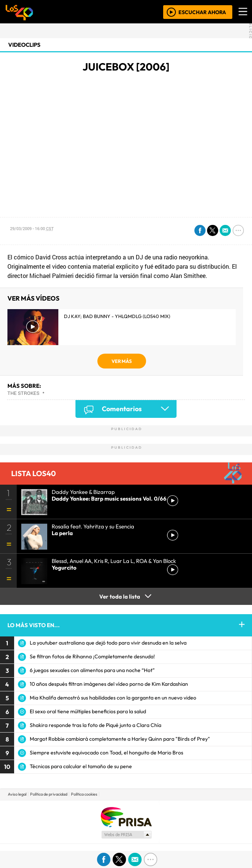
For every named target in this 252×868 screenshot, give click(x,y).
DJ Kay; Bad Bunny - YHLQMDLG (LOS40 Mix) (117, 316)
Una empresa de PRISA (126, 817)
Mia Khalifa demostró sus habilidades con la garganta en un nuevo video (113, 698)
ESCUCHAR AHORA (202, 12)
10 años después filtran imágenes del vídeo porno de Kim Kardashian (109, 684)
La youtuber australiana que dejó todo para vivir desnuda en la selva (108, 643)
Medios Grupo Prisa (126, 835)
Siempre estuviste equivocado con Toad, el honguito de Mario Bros (106, 753)
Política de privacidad (49, 794)
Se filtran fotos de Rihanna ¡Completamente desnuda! (92, 656)
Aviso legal (17, 794)
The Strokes (23, 393)
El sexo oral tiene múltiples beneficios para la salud (88, 711)
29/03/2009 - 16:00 (32, 228)
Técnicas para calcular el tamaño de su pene (81, 766)
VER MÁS (122, 361)
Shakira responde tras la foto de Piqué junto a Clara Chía (96, 725)
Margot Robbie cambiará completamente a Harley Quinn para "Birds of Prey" (120, 739)
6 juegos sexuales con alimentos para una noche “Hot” (92, 670)
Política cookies (84, 794)
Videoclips (24, 45)
